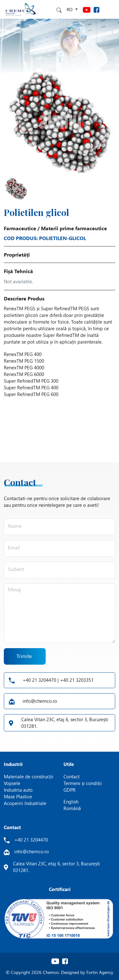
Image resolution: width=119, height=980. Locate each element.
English (71, 802)
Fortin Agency (100, 972)
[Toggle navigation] (109, 9)
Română (72, 808)
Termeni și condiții (83, 783)
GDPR (69, 790)
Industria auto (18, 790)
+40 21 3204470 (31, 840)
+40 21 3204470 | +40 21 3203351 (51, 680)
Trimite (24, 656)
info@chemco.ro (33, 701)
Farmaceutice (20, 228)
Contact (72, 776)
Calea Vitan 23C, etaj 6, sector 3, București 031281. (59, 723)
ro (70, 9)
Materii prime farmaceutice (74, 228)
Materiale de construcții (29, 776)
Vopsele (12, 783)
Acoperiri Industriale (25, 803)
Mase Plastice (18, 796)
